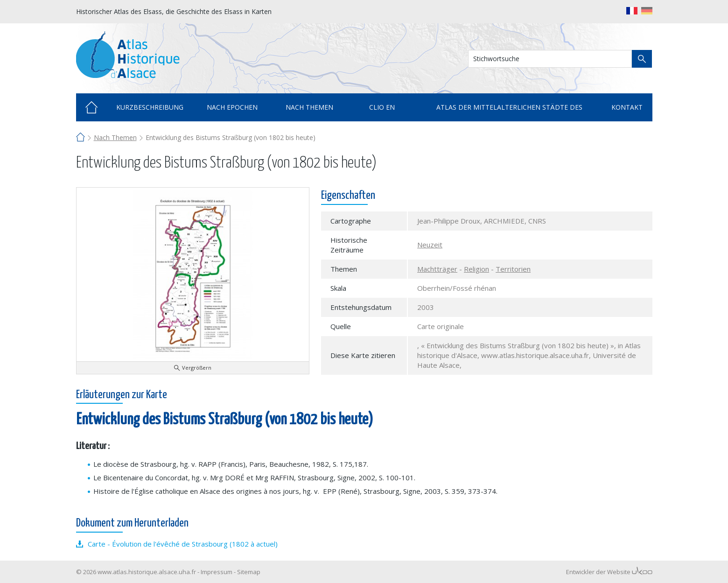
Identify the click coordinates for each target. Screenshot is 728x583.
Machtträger (437, 269)
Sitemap (249, 572)
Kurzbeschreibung (150, 107)
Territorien (513, 269)
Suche (642, 59)
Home (91, 107)
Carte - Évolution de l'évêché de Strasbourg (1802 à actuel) (183, 544)
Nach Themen (115, 137)
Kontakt (627, 107)
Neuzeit (430, 245)
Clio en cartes (382, 112)
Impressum (217, 572)
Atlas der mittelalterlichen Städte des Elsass (509, 112)
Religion (476, 269)
